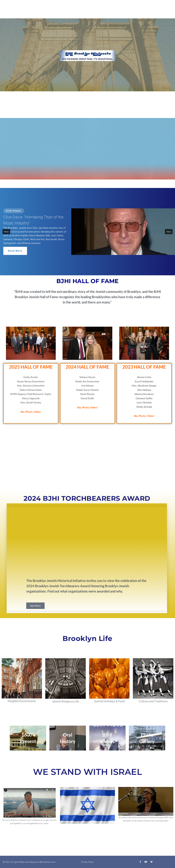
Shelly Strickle (144, 407)
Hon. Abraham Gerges (144, 386)
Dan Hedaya (144, 390)
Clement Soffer (144, 398)
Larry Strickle (144, 402)
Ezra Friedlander (144, 381)
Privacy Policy (88, 862)
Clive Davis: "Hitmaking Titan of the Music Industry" (33, 220)
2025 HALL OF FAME (31, 367)
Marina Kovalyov (144, 394)
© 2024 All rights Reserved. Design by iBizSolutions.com (29, 862)
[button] (87, 232)
